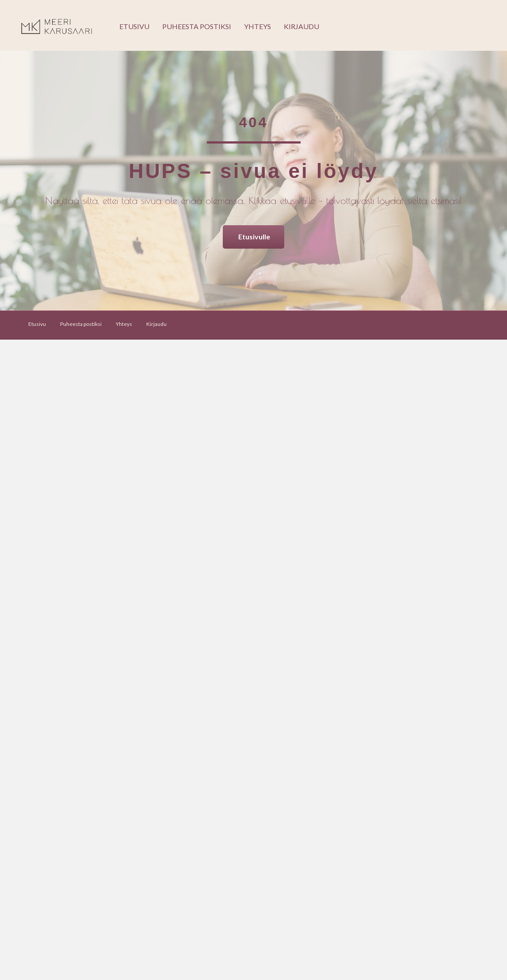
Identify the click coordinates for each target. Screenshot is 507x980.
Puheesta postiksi (197, 26)
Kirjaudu (301, 26)
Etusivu (134, 26)
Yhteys (257, 26)
